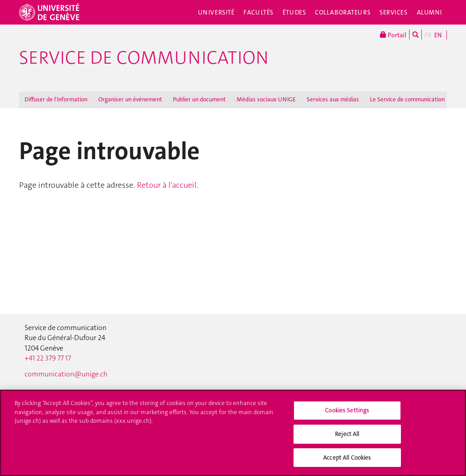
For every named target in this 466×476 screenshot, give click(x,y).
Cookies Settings (347, 414)
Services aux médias (333, 99)
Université (216, 12)
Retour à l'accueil (167, 185)
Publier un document (199, 99)
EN (438, 35)
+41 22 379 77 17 (48, 358)
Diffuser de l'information (56, 99)
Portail (393, 35)
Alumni (430, 12)
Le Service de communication (407, 99)
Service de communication (144, 58)
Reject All (347, 438)
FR (428, 35)
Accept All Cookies (347, 462)
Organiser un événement (130, 99)
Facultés (258, 12)
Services (394, 12)
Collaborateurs (343, 12)
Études (294, 12)
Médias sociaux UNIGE (266, 99)
